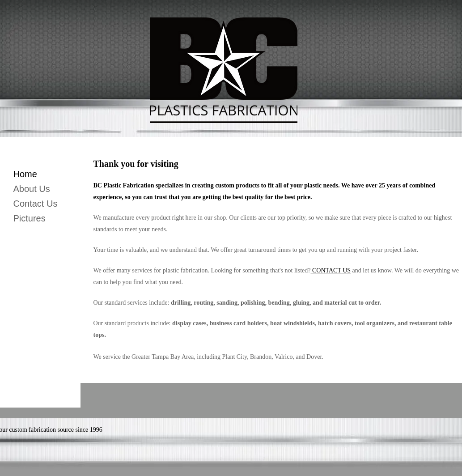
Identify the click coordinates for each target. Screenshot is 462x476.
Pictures (30, 218)
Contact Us (36, 204)
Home (25, 174)
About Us (32, 189)
